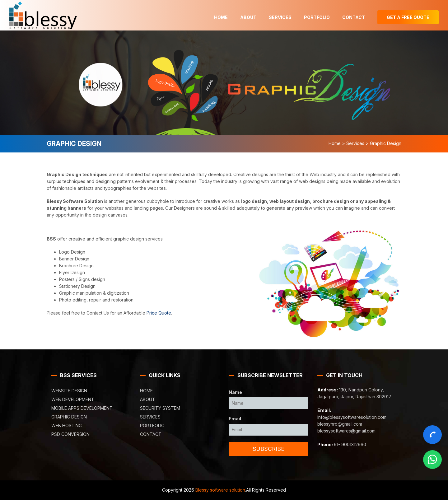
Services (280, 17)
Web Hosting (67, 425)
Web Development (73, 399)
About (248, 17)
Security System (160, 408)
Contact (354, 17)
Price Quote (159, 313)
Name (235, 392)
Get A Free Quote (408, 17)
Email (235, 419)
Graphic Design (69, 417)
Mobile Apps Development (82, 408)
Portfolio (317, 17)
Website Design (69, 391)
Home (221, 17)
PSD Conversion (70, 434)
